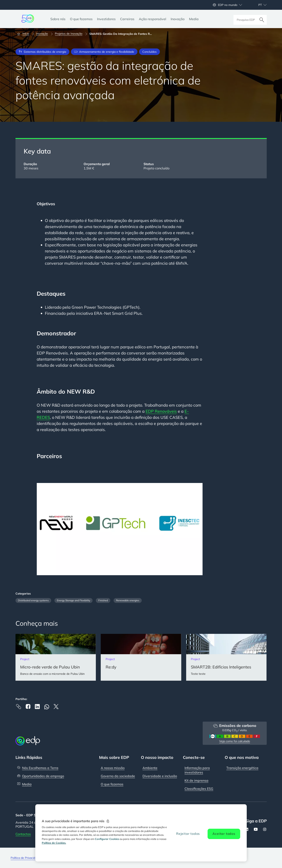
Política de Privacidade (25, 858)
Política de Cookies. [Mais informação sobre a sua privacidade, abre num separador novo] (54, 843)
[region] (141, 833)
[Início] (25, 34)
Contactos (23, 834)
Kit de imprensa (196, 780)
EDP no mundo (228, 5)
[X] (56, 707)
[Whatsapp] (47, 707)
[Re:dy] (141, 657)
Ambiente (150, 768)
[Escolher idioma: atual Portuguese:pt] (258, 5)
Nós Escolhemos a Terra (40, 768)
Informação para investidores (197, 770)
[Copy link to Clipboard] (19, 707)
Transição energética (242, 768)
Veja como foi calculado (235, 741)
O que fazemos (112, 784)
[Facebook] (28, 706)
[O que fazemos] (81, 19)
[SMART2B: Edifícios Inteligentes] (226, 657)
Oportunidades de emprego (43, 776)
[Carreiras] (127, 19)
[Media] (194, 19)
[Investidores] (106, 19)
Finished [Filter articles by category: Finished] (103, 600)
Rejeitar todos (188, 834)
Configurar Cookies (107, 839)
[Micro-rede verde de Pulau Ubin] (56, 657)
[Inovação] (178, 19)
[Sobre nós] (58, 19)
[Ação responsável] (153, 19)
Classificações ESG (199, 788)
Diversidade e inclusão (160, 776)
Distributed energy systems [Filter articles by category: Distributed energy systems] (33, 600)
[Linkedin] (37, 707)
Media (27, 784)
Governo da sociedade (118, 776)
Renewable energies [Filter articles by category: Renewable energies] (128, 600)
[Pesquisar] (262, 19)
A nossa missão (113, 768)
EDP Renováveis (161, 411)
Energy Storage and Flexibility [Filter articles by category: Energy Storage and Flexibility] (74, 600)
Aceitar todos (224, 834)
